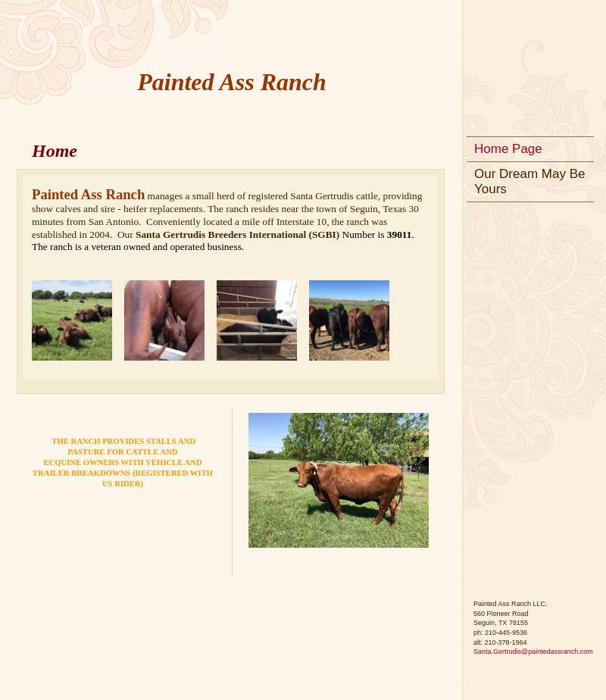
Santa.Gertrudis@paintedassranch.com (533, 652)
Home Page (508, 149)
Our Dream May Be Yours (529, 181)
